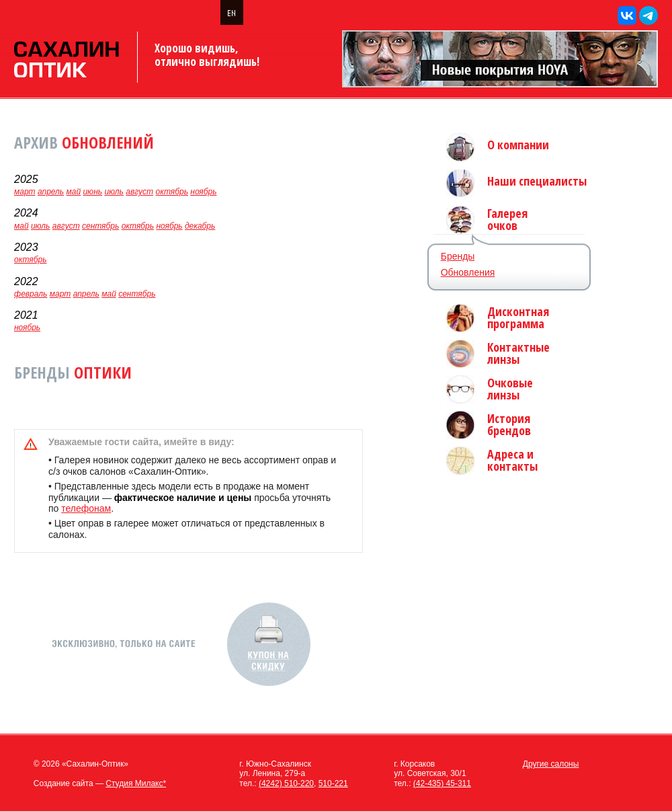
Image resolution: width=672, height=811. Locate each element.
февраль (31, 294)
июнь (92, 192)
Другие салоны (551, 764)
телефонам (86, 508)
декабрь (200, 226)
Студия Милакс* (136, 783)
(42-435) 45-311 (442, 783)
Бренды (458, 256)
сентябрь (100, 226)
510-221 (333, 783)
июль (114, 192)
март (25, 192)
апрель (51, 192)
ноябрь (203, 192)
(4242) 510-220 (286, 783)
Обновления (468, 272)
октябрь (171, 192)
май (74, 192)
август (139, 192)
